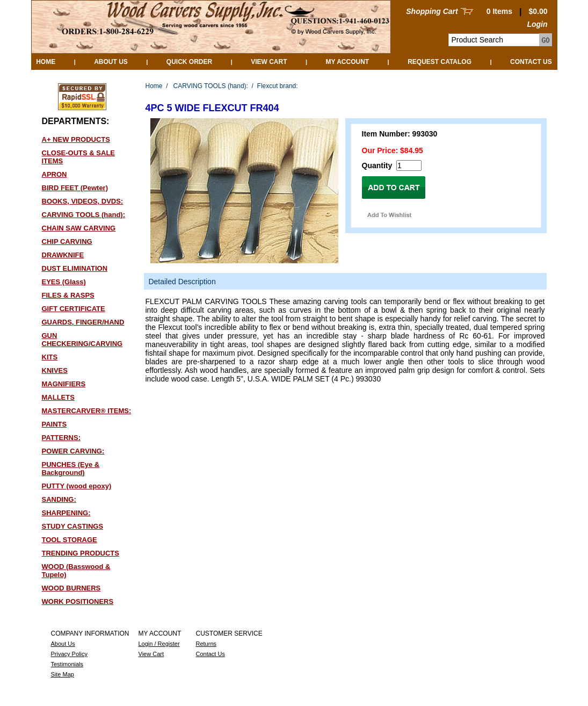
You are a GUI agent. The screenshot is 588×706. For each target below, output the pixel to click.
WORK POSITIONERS (78, 601)
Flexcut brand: (278, 86)
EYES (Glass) (64, 282)
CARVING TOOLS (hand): (84, 215)
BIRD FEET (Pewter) (75, 188)
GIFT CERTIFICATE (74, 309)
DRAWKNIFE (63, 255)
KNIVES (55, 370)
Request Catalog (440, 62)
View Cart (269, 62)
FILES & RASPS (68, 295)
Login (537, 24)
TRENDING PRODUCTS (81, 553)
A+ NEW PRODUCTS (76, 139)
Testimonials (67, 664)
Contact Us (531, 62)
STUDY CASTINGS (73, 526)
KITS (50, 357)
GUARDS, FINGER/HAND (83, 322)
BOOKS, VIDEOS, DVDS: (83, 201)
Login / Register (159, 644)
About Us (111, 62)
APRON (55, 174)
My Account (347, 62)
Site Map (63, 674)
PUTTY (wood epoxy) (77, 486)
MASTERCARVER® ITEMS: (87, 411)
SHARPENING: (66, 513)
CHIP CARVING (67, 242)
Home (46, 62)
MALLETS (58, 397)
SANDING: (59, 499)
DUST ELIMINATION (75, 268)
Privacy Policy (69, 654)
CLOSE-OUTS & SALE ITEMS (79, 157)
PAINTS (55, 424)
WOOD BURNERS (71, 588)
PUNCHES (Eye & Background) (71, 469)
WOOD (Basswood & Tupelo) (76, 571)
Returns (206, 644)
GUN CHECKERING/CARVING (82, 340)
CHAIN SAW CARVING (79, 228)
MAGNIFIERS (64, 384)
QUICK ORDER (189, 62)
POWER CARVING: (73, 451)
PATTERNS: (61, 438)
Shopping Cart (432, 11)
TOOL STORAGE (70, 540)
